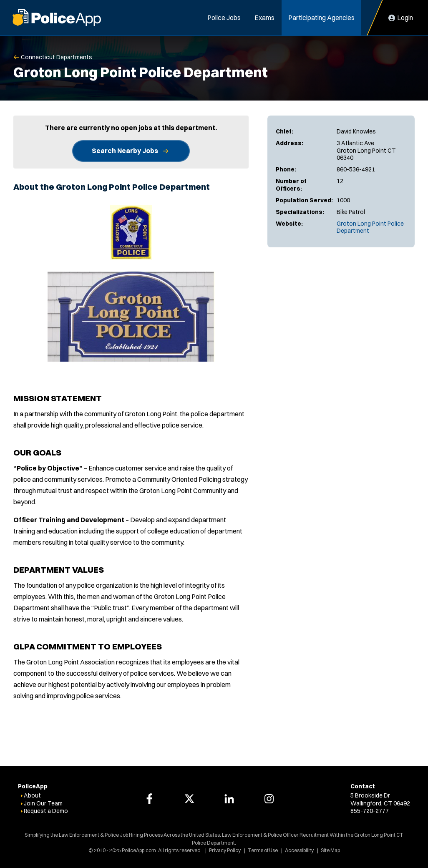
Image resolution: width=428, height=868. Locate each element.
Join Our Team (43, 803)
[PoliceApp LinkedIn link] (229, 799)
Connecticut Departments (57, 57)
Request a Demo (46, 811)
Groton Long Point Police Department (370, 227)
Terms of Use (263, 850)
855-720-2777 (370, 811)
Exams (264, 18)
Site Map (330, 850)
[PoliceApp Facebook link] (149, 799)
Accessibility (299, 850)
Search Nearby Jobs (125, 151)
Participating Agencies (321, 18)
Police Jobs (224, 18)
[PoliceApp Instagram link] (269, 799)
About (32, 795)
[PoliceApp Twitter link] (189, 799)
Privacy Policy (225, 850)
